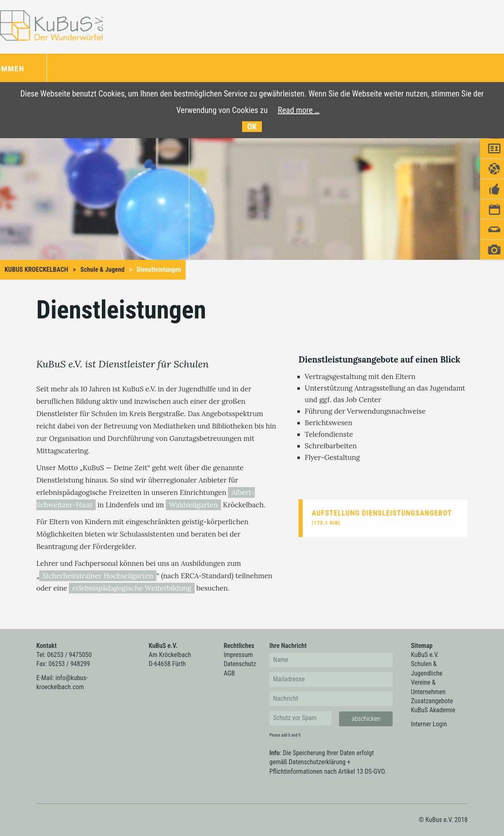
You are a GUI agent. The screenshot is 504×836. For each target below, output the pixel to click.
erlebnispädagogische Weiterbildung (132, 588)
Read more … (299, 110)
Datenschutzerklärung (317, 762)
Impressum (238, 655)
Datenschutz (240, 664)
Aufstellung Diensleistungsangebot (382, 517)
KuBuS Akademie (433, 710)
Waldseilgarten (193, 505)
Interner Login (429, 724)
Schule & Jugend (102, 270)
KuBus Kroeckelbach (36, 270)
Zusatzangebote (432, 701)
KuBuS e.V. (425, 655)
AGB (229, 673)
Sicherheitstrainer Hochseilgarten (98, 576)
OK (252, 127)
